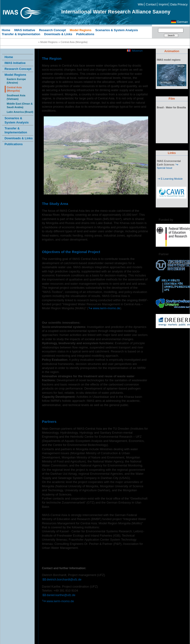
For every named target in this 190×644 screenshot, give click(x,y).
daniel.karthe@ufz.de (59, 595)
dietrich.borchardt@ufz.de (62, 579)
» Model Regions (48, 42)
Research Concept (52, 30)
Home (6, 30)
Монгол (137, 51)
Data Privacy (179, 4)
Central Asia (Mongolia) (14, 89)
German (182, 22)
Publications (85, 34)
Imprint (163, 4)
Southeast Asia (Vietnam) (16, 97)
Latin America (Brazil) (20, 112)
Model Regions (81, 30)
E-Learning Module (170, 179)
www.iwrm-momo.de (104, 308)
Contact (151, 4)
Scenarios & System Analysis (117, 30)
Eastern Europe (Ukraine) (16, 81)
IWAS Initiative (25, 30)
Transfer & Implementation (21, 34)
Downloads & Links (58, 34)
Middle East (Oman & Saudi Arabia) (20, 105)
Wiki (141, 4)
